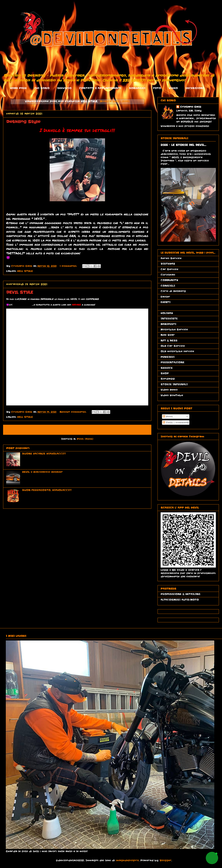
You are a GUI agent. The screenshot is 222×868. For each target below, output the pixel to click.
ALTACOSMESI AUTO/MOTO (180, 600)
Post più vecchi (135, 430)
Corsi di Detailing (173, 291)
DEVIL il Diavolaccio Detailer (42, 472)
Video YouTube (172, 395)
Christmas (168, 275)
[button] (212, 858)
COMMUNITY (169, 280)
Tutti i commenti (176, 423)
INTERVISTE (169, 319)
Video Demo (169, 390)
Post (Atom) (85, 439)
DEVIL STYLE (20, 292)
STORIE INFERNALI (174, 384)
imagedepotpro (127, 860)
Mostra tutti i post (115, 101)
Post (168, 417)
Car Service (169, 269)
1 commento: (69, 266)
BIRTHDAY (168, 264)
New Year (168, 335)
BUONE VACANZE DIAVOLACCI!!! (44, 454)
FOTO (157, 88)
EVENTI (166, 302)
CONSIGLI (168, 286)
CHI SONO (42, 88)
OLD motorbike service (177, 351)
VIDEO (173, 88)
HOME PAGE (18, 88)
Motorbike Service (174, 330)
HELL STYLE (25, 271)
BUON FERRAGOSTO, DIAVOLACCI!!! (47, 490)
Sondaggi (168, 379)
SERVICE (167, 368)
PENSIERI (168, 357)
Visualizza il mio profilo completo (185, 126)
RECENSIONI (195, 88)
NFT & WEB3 (169, 341)
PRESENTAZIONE (172, 362)
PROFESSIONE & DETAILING (180, 594)
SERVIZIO (64, 88)
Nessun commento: (73, 412)
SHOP (165, 373)
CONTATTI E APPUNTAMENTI (100, 88)
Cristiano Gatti (191, 107)
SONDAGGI (137, 88)
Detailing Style (23, 122)
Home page (64, 430)
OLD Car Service (173, 346)
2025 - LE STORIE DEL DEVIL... (183, 145)
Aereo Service (171, 258)
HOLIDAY (167, 313)
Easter (165, 297)
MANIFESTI (168, 324)
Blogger (165, 860)
